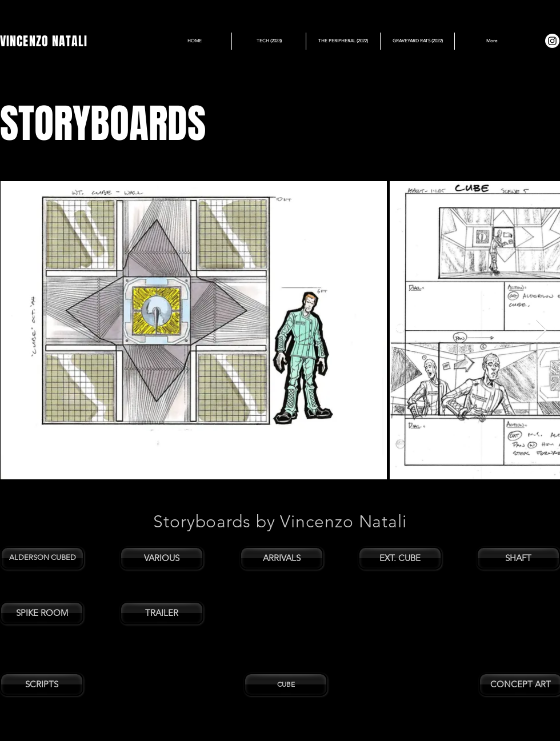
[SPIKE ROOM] (42, 613)
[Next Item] (541, 330)
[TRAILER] (162, 613)
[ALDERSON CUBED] (42, 558)
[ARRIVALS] (282, 558)
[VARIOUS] (162, 558)
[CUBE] (286, 684)
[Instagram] (552, 41)
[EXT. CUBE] (400, 558)
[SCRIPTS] (42, 684)
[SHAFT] (518, 558)
